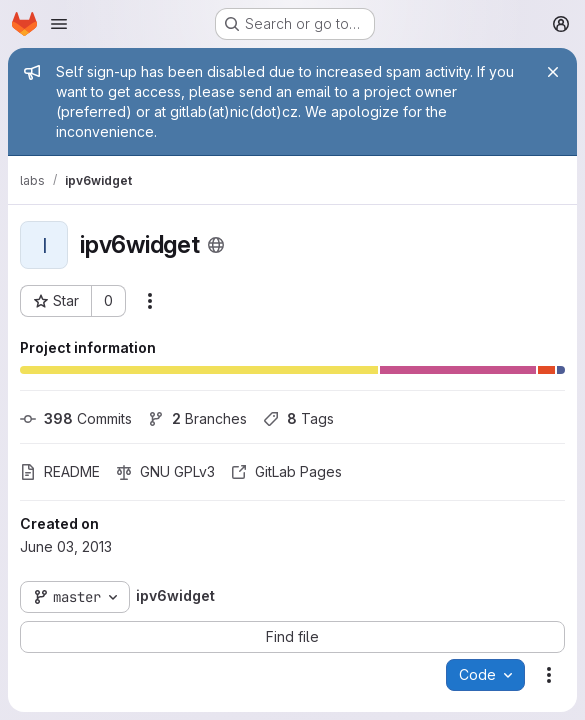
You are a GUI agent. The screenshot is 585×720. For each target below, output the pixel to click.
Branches (197, 418)
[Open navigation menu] (59, 24)
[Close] (553, 72)
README (60, 471)
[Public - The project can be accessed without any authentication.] (216, 245)
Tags (298, 418)
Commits (76, 418)
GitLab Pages (286, 471)
